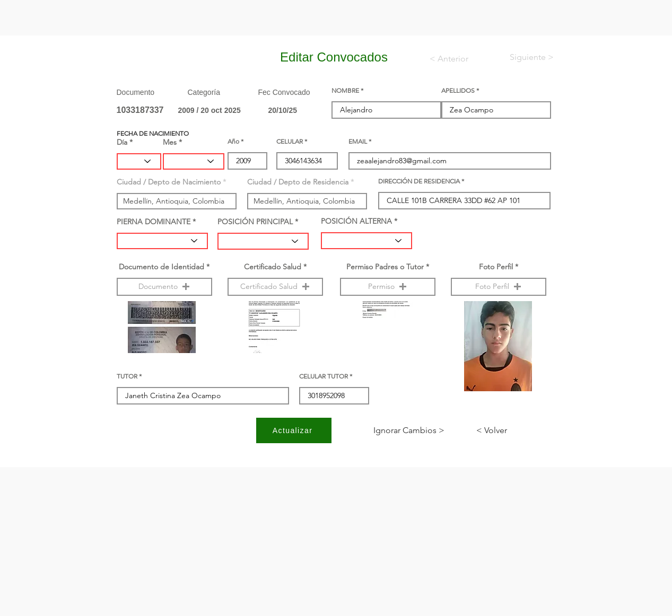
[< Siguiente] (523, 57)
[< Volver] (511, 430)
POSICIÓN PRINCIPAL (255, 222)
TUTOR (127, 376)
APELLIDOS (458, 91)
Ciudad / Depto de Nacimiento (169, 182)
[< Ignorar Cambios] (409, 430)
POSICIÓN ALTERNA (356, 221)
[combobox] (177, 201)
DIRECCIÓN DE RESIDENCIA (419, 181)
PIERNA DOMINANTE (154, 222)
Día (122, 142)
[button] (164, 287)
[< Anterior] (456, 59)
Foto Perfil (496, 267)
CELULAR (290, 142)
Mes (170, 142)
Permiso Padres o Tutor (385, 267)
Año (233, 142)
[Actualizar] (294, 430)
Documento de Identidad (162, 267)
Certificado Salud (273, 267)
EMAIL (358, 142)
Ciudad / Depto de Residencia (298, 182)
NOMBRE (345, 91)
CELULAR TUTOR (324, 376)
